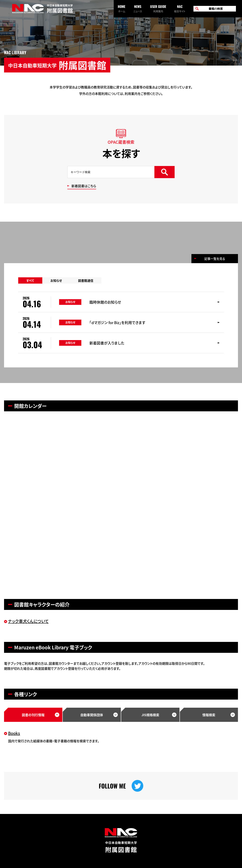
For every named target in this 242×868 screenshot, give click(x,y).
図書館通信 (86, 280)
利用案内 (158, 9)
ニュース (138, 9)
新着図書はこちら (84, 186)
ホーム (122, 9)
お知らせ (56, 280)
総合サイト (180, 9)
